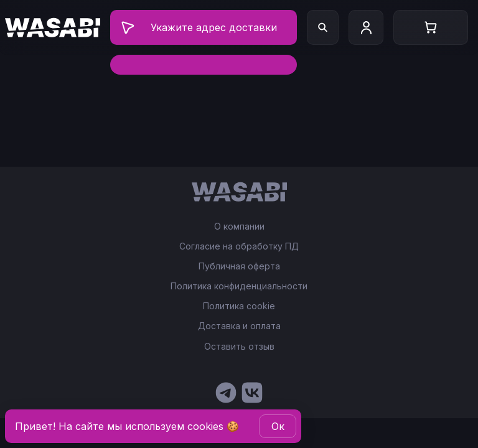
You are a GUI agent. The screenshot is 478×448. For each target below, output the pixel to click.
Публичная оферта (239, 266)
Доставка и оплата (239, 326)
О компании (239, 226)
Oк (278, 426)
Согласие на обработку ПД (239, 246)
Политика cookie (239, 306)
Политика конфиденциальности (239, 286)
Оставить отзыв (239, 346)
